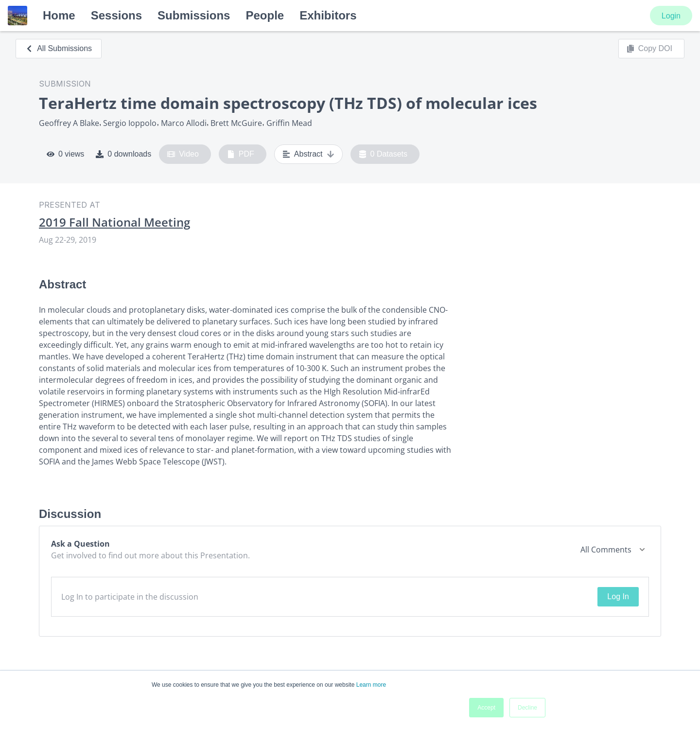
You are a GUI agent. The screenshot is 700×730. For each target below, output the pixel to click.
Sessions (116, 15)
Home (59, 15)
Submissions (194, 15)
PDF (241, 154)
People (265, 15)
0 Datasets (383, 154)
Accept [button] (486, 708)
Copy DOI (649, 49)
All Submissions (59, 48)
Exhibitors (328, 15)
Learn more (371, 685)
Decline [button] (527, 708)
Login (671, 16)
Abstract (308, 154)
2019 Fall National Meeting (114, 222)
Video (183, 154)
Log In (618, 596)
